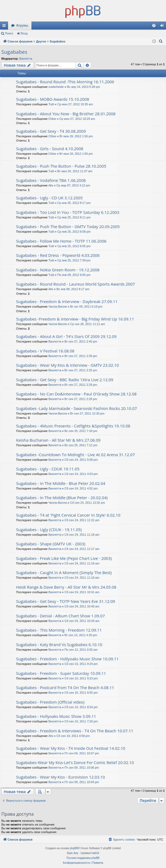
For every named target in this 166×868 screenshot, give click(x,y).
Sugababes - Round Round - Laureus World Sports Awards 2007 (75, 284)
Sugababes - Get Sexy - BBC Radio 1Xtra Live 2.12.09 (65, 380)
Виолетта (26, 59)
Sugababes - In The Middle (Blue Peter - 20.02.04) (62, 498)
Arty (76, 853)
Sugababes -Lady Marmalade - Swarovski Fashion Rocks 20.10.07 (77, 408)
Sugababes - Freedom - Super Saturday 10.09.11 (61, 673)
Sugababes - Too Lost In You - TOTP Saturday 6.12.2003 (68, 212)
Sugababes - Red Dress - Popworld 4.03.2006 (58, 255)
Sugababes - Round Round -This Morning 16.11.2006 (65, 82)
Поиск (9, 33)
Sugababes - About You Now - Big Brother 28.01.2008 (66, 114)
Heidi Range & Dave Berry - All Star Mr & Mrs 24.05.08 (66, 587)
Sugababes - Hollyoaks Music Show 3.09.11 (56, 716)
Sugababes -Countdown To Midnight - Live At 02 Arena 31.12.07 (75, 455)
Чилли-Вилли (58, 307)
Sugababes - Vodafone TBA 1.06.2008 (51, 180)
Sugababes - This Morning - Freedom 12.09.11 (59, 630)
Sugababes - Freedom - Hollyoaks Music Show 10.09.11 (67, 659)
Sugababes (14, 52)
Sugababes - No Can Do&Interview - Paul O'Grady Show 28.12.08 (76, 394)
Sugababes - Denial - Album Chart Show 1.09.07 (60, 616)
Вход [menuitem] (163, 27)
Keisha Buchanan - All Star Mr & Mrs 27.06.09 (58, 440)
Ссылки (5, 27)
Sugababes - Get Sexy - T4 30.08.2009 (51, 131)
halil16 (95, 853)
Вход (24, 33)
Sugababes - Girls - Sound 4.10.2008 (50, 149)
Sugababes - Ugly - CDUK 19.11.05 (48, 469)
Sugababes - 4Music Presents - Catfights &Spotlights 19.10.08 (73, 426)
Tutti (51, 104)
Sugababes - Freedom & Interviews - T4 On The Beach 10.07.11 (75, 731)
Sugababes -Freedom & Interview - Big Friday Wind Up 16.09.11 (75, 319)
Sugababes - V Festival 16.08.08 (45, 351)
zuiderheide (56, 87)
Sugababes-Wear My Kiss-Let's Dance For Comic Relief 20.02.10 (75, 762)
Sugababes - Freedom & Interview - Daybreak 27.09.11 (67, 301)
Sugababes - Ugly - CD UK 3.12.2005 (49, 198)
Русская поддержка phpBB (83, 858)
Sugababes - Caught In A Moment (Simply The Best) (64, 572)
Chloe (52, 119)
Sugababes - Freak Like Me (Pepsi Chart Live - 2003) (64, 558)
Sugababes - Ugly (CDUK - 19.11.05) (49, 530)
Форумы (22, 26)
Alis (51, 185)
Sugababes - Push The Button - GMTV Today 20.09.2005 (68, 226)
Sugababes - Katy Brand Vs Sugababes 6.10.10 (59, 644)
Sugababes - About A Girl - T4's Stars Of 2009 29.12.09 (66, 336)
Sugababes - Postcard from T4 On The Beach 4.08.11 (65, 687)
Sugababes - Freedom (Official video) (50, 702)
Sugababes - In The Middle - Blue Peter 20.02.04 (61, 483)
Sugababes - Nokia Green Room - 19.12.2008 (58, 270)
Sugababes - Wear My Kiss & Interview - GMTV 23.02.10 (67, 365)
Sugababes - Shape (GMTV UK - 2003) (51, 544)
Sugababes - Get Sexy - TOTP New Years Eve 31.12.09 (66, 601)
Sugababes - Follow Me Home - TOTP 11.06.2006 (61, 241)
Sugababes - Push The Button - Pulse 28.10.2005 (61, 166)
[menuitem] (154, 26)
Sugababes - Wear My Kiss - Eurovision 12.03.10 (61, 777)
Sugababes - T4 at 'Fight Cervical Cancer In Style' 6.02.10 (68, 515)
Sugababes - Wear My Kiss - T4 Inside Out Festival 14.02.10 (71, 748)
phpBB (74, 848)
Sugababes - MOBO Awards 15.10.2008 (53, 99)
